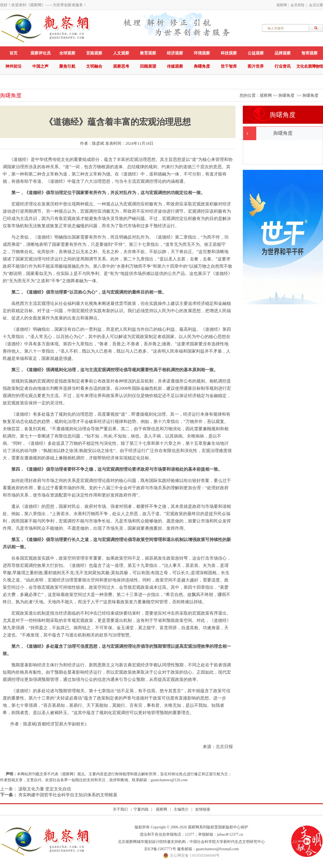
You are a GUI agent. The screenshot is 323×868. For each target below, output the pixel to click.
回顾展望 (148, 66)
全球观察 (67, 53)
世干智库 (229, 66)
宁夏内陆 (141, 809)
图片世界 (256, 66)
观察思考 (121, 66)
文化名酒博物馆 (310, 66)
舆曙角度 (202, 66)
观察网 (282, 5)
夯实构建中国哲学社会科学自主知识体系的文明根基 (67, 795)
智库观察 (310, 53)
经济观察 (175, 53)
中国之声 (40, 66)
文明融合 (94, 66)
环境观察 (202, 53)
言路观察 (94, 53)
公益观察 (256, 53)
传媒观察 (175, 66)
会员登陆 (297, 5)
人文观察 (121, 53)
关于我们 (120, 809)
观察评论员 (41, 53)
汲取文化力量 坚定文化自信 (44, 789)
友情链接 (203, 809)
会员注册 (316, 5)
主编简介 (181, 809)
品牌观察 (283, 53)
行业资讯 (283, 66)
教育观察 (148, 53)
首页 (13, 53)
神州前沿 (13, 66)
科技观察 (229, 53)
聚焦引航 (67, 66)
